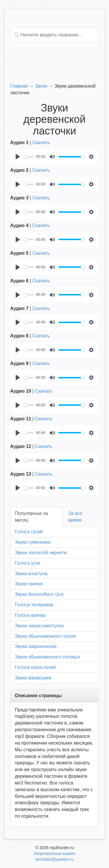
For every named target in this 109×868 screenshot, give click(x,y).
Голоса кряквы (30, 615)
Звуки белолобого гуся (39, 594)
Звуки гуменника (33, 542)
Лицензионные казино (54, 853)
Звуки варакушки (33, 678)
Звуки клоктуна (31, 574)
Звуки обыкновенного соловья (47, 657)
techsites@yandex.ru (54, 859)
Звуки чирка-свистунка (39, 626)
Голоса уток (27, 563)
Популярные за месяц (31, 517)
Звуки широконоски (36, 646)
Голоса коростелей (35, 667)
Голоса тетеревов (34, 605)
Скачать (41, 142)
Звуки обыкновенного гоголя (45, 636)
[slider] (29, 157)
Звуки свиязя (29, 584)
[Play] (18, 157)
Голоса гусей (29, 532)
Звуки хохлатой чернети (41, 553)
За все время (75, 517)
